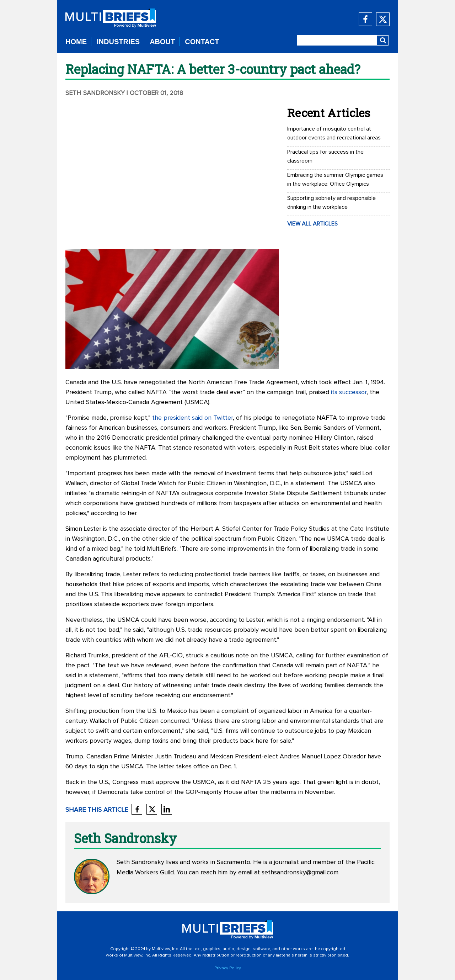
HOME (76, 42)
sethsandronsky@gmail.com (300, 873)
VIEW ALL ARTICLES (312, 224)
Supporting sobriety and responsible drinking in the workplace (331, 203)
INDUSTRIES (118, 42)
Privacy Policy (228, 968)
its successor (349, 392)
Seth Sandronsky (95, 93)
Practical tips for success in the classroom (325, 156)
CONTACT (202, 42)
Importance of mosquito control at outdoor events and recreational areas (334, 133)
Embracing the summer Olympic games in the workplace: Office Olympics (335, 179)
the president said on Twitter (192, 418)
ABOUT (162, 42)
